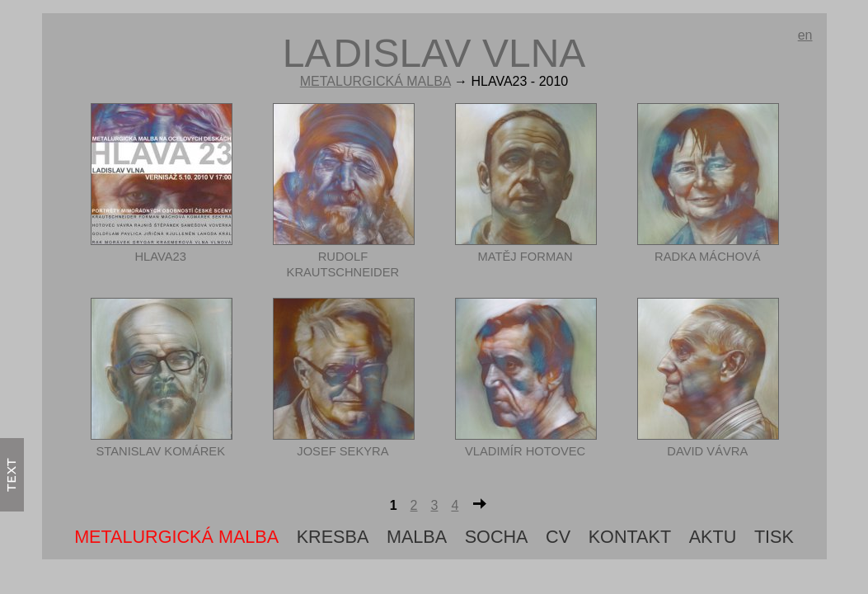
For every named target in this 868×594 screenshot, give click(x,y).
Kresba (333, 537)
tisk (774, 537)
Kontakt (630, 537)
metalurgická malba (375, 81)
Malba (417, 537)
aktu (713, 537)
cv (558, 537)
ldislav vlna (434, 53)
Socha (497, 537)
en (805, 35)
